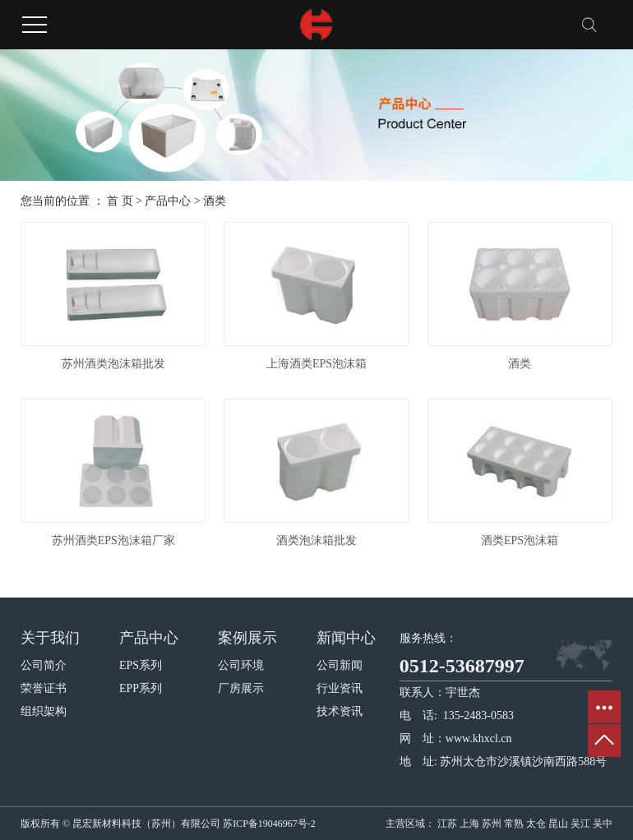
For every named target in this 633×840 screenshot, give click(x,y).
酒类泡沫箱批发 (316, 540)
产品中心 (168, 201)
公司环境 (241, 665)
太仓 (536, 824)
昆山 (558, 824)
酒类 (215, 201)
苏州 (492, 824)
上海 (469, 824)
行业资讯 (340, 688)
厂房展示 (241, 688)
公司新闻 (340, 665)
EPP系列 (141, 688)
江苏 (447, 824)
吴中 (603, 824)
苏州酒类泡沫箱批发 (113, 364)
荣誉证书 (44, 688)
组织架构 (44, 711)
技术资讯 (340, 711)
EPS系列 (141, 665)
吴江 (580, 824)
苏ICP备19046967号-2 (269, 824)
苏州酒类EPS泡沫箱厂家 (113, 540)
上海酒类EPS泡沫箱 (316, 364)
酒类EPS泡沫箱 (520, 540)
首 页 (120, 201)
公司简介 (44, 665)
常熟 (514, 824)
